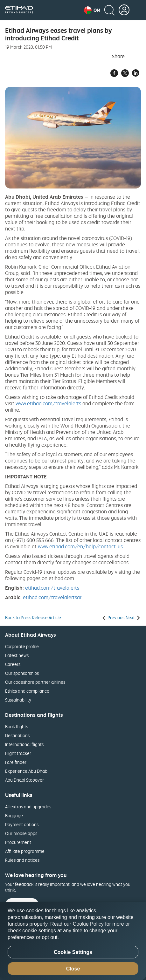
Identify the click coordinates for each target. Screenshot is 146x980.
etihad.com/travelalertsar (52, 597)
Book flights (17, 726)
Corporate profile (22, 646)
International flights (24, 744)
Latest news (17, 655)
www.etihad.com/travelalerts (48, 403)
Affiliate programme (25, 851)
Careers (13, 664)
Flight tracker (18, 753)
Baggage (14, 816)
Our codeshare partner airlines (35, 682)
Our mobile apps (21, 833)
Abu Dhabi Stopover (24, 780)
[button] (92, 10)
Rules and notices (22, 860)
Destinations (17, 735)
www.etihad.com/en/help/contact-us (80, 546)
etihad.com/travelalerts (52, 588)
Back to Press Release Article (33, 618)
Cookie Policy (88, 924)
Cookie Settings (73, 952)
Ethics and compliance (27, 691)
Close (73, 969)
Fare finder (16, 762)
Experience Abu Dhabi (27, 771)
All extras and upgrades (28, 807)
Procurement (18, 842)
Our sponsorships (22, 673)
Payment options (22, 824)
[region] (73, 941)
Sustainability (18, 700)
